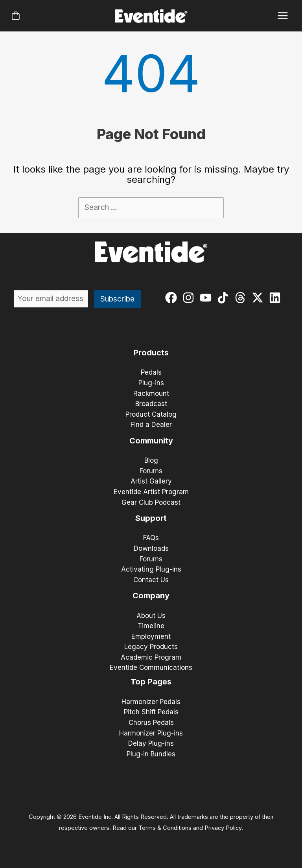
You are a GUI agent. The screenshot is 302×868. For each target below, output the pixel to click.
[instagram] (190, 298)
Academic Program (151, 657)
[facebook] (173, 298)
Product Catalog (151, 414)
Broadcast (151, 404)
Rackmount (151, 394)
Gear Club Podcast (151, 502)
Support (151, 518)
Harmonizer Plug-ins (151, 733)
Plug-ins (151, 383)
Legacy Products (151, 647)
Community (151, 441)
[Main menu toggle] (283, 16)
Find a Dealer (151, 425)
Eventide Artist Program (151, 492)
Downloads (151, 548)
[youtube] (207, 298)
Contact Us (151, 580)
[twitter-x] (259, 298)
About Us (151, 616)
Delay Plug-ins (151, 743)
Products (151, 353)
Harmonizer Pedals (151, 702)
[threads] (242, 298)
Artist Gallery (151, 481)
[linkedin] (277, 298)
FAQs (151, 538)
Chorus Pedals (151, 723)
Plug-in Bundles (151, 754)
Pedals (151, 372)
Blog (151, 460)
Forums (151, 471)
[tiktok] (225, 298)
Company (151, 596)
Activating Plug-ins (151, 569)
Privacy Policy (223, 828)
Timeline (151, 626)
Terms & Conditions (165, 828)
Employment (151, 636)
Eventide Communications (151, 668)
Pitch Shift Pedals (151, 712)
